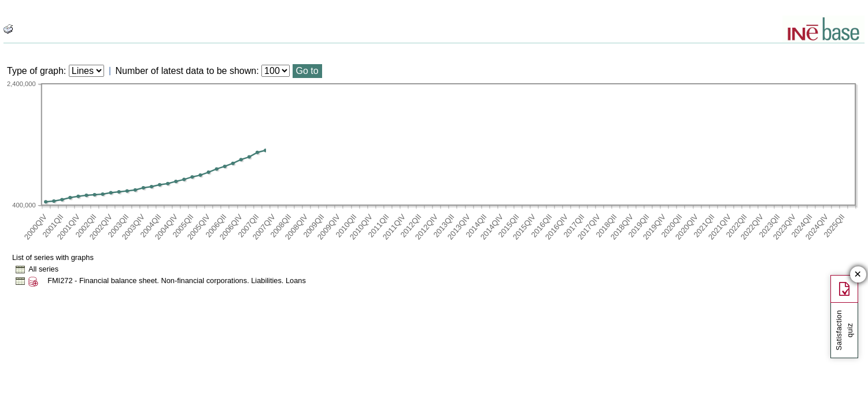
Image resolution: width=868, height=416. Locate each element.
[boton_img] (8, 29)
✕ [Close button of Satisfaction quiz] (858, 275)
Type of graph (35, 71)
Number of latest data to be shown (186, 71)
